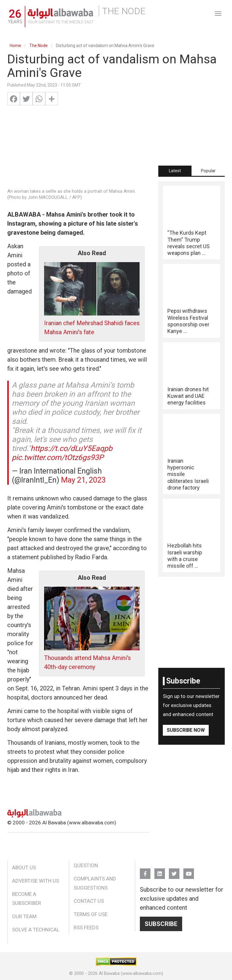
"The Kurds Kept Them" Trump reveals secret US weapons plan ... (188, 243)
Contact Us (89, 901)
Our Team (24, 916)
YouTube (189, 871)
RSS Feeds (86, 928)
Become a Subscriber (27, 899)
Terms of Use (91, 914)
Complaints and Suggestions (95, 883)
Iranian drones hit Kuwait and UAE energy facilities (188, 396)
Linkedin (160, 871)
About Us (24, 867)
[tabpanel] (192, 379)
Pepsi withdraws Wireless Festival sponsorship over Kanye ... (188, 321)
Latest (175, 171)
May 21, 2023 (83, 480)
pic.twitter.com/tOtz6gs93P (58, 457)
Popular (208, 171)
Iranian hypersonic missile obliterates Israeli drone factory (188, 474)
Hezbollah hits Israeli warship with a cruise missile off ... (185, 556)
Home (15, 46)
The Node (39, 46)
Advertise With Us (35, 881)
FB (145, 871)
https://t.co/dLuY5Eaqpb (71, 448)
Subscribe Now (186, 730)
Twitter (174, 871)
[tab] (175, 171)
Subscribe (161, 924)
